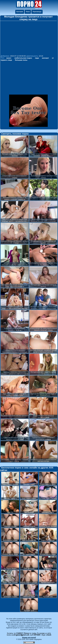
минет (9, 58)
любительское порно (23, 58)
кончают (45, 58)
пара (37, 58)
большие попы (21, 60)
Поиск (28, 12)
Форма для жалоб (29, 638)
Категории (20, 12)
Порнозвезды (37, 12)
